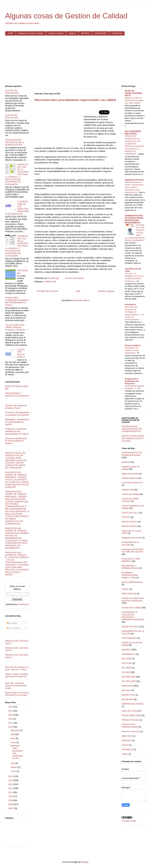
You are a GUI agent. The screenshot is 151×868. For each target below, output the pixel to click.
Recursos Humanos (131, 731)
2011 (11, 792)
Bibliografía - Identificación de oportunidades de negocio (17, 422)
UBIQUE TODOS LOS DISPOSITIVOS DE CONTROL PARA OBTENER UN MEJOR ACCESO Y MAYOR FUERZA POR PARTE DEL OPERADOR (16, 460)
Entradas (12, 623)
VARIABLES (127, 749)
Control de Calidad (130, 494)
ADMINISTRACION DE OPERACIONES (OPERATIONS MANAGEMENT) (134, 219)
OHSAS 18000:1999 (131, 715)
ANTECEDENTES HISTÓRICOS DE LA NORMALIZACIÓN (15, 142)
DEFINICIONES (129, 526)
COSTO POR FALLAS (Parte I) (21, 353)
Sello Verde (127, 736)
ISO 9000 (126, 672)
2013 (11, 784)
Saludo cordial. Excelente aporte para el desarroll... (17, 675)
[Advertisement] (75, 61)
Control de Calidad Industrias (130, 500)
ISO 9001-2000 (129, 681)
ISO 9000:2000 (101, 33)
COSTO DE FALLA (130, 513)
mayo (13, 742)
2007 (11, 808)
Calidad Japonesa (130, 478)
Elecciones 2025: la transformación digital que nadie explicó (134, 100)
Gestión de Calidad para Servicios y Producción (133, 599)
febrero (14, 767)
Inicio (78, 291)
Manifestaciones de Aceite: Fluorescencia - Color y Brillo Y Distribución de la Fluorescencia (135, 187)
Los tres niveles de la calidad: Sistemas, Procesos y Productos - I (16, 327)
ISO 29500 (127, 668)
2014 (11, 780)
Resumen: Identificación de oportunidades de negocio (16, 441)
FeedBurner (23, 604)
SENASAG (127, 741)
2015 (11, 776)
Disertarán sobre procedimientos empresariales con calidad (75, 100)
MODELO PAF (128, 695)
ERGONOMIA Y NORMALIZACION (130, 567)
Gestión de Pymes (130, 627)
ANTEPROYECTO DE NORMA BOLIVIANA (132, 454)
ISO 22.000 (127, 663)
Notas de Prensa (129, 711)
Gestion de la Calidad (132, 608)
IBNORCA (85, 33)
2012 (11, 788)
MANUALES (127, 686)
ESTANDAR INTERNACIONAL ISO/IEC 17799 (130, 575)
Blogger (85, 862)
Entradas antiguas (106, 291)
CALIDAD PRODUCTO (132, 483)
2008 (11, 804)
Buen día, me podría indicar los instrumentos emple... (16, 686)
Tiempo (125, 745)
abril (13, 763)
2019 (11, 719)
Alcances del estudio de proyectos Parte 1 (16, 407)
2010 (11, 796)
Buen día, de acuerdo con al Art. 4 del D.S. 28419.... (17, 668)
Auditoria (72, 33)
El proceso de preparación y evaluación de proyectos (17, 414)
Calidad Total (117, 33)
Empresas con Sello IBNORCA (131, 560)
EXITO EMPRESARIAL (132, 582)
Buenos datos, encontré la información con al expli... (17, 694)
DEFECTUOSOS (130, 522)
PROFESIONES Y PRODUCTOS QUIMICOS (17, 395)
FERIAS (125, 589)
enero (14, 771)
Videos (125, 754)
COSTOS (126, 517)
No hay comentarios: (75, 278)
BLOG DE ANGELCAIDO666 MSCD (133, 93)
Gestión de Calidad (56, 33)
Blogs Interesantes (130, 474)
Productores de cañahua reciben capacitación (132, 350)
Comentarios (14, 628)
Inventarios (130, 304)
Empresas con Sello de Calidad (31, 33)
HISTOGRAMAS (129, 638)
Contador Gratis (129, 821)
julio (13, 734)
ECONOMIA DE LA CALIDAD (130, 543)
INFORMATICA (129, 654)
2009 (11, 800)
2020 (11, 715)
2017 (11, 723)
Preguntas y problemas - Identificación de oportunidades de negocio (17, 431)
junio (13, 738)
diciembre (15, 730)
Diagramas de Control (132, 538)
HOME (10, 33)
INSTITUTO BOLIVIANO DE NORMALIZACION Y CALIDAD (133, 438)
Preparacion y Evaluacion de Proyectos (132, 381)
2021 (11, 711)
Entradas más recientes (47, 291)
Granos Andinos (133, 345)
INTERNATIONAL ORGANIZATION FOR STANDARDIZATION (132, 429)
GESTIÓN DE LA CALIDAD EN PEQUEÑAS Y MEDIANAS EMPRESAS (133, 616)
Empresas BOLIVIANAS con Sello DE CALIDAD (133, 551)
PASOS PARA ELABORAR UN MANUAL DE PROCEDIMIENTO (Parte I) (17, 301)
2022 (11, 707)
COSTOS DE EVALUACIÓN (12, 116)
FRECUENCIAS (129, 594)
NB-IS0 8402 (128, 699)
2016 (11, 727)
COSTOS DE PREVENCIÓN (12, 92)
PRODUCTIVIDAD (130, 720)
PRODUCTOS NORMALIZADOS (130, 726)
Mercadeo (126, 690)
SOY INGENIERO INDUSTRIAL (133, 132)
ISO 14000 (127, 659)
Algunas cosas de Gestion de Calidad (66, 16)
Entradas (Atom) (82, 300)
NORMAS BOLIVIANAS (133, 704)
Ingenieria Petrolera (134, 180)
